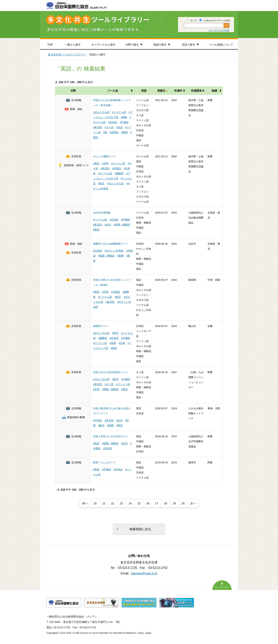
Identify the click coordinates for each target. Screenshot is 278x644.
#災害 (105, 163)
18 (165, 503)
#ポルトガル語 (101, 112)
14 (130, 503)
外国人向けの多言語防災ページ (111, 372)
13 (121, 503)
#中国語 (124, 122)
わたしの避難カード (104, 156)
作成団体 (196, 91)
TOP (50, 45)
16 (148, 503)
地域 (214, 91)
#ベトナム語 (119, 112)
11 (104, 503)
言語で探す (189, 45)
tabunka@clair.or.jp (144, 573)
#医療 (124, 132)
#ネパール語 (105, 173)
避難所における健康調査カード (111, 244)
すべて (192, 20)
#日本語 (113, 122)
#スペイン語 (118, 163)
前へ (85, 503)
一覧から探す (73, 45)
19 (174, 503)
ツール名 (113, 91)
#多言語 (97, 127)
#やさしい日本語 (114, 251)
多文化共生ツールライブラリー (67, 54)
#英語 (96, 163)
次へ (193, 503)
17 (157, 503)
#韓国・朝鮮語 (122, 225)
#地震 (113, 343)
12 (113, 503)
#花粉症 (114, 132)
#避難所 (119, 173)
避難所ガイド (101, 326)
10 (95, 503)
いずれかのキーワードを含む (215, 20)
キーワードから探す (103, 45)
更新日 (161, 91)
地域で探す (160, 45)
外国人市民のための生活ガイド (111, 436)
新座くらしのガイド (104, 462)
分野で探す (132, 45)
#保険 (124, 117)
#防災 (101, 183)
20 (183, 503)
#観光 (101, 425)
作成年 (178, 91)
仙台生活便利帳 (102, 213)
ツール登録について (221, 45)
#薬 (105, 132)
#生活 (119, 127)
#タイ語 (109, 127)
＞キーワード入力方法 (219, 30)
